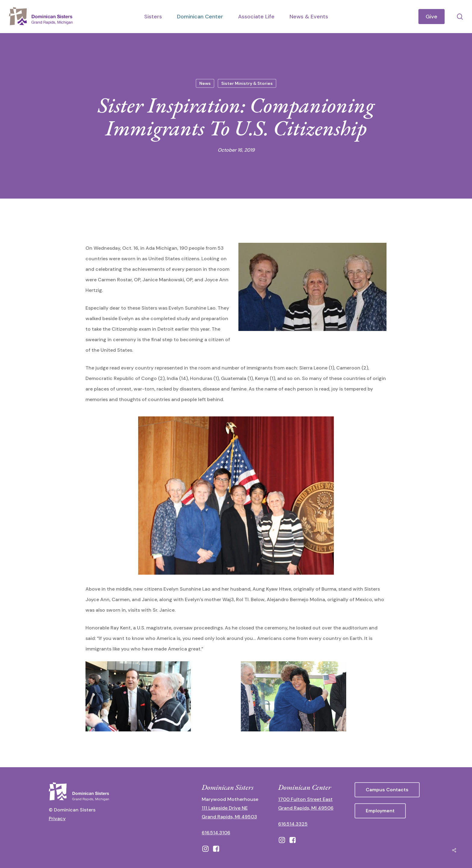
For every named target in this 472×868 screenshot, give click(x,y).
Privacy (57, 819)
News (205, 83)
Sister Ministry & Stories (247, 83)
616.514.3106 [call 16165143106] (216, 833)
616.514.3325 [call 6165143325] (293, 824)
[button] (387, 790)
